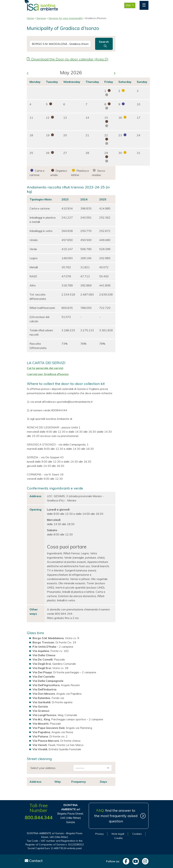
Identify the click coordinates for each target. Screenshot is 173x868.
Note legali (118, 834)
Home (30, 18)
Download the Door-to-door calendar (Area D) (68, 59)
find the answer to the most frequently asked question (116, 816)
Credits (119, 838)
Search (104, 44)
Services (41, 18)
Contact (34, 861)
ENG (129, 5)
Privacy (99, 834)
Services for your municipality (66, 18)
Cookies (137, 834)
